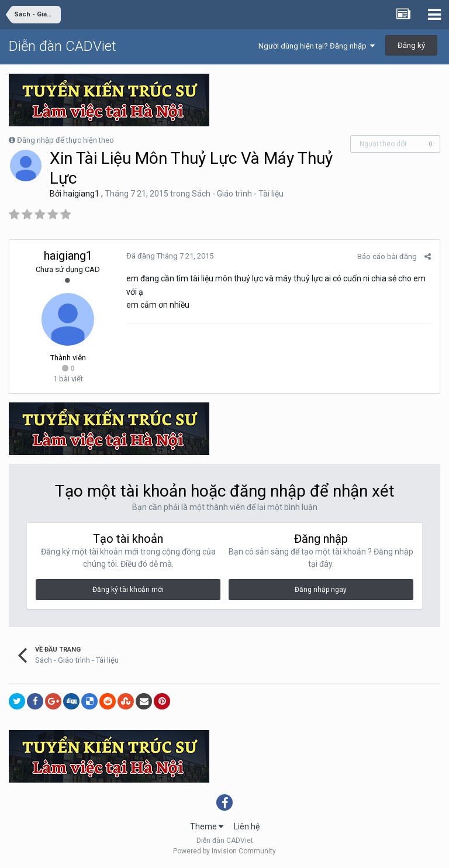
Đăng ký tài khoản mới (128, 590)
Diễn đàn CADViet (63, 46)
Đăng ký (411, 45)
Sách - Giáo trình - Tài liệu (238, 194)
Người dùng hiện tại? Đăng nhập (317, 46)
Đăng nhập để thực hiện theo (65, 140)
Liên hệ (247, 826)
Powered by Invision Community (224, 851)
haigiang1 (81, 194)
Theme (207, 826)
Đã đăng (170, 256)
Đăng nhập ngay (321, 590)
